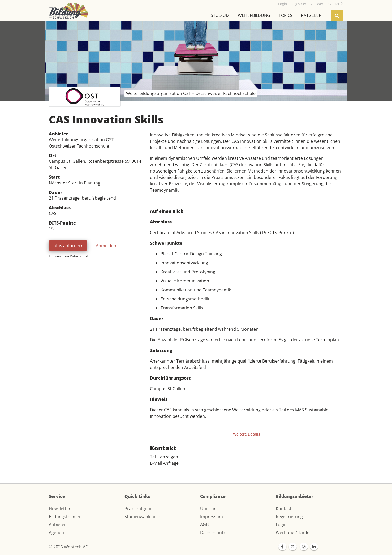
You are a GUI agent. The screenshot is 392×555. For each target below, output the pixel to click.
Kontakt (284, 509)
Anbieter (57, 524)
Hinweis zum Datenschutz (69, 256)
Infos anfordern (68, 246)
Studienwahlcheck (143, 517)
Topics (286, 15)
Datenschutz (213, 532)
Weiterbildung (254, 15)
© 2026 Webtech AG (69, 547)
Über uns (209, 509)
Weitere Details (247, 434)
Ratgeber (311, 15)
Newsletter (60, 509)
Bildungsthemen (65, 517)
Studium (220, 15)
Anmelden (106, 246)
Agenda (56, 532)
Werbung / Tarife (293, 532)
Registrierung (289, 517)
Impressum (212, 517)
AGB (204, 524)
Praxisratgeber (139, 509)
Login (281, 524)
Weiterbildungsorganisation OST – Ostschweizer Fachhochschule (83, 143)
